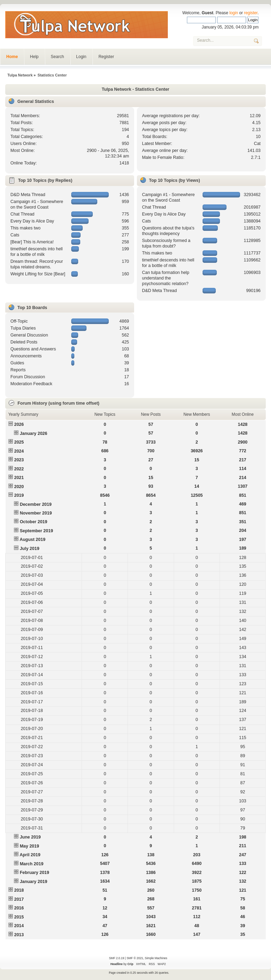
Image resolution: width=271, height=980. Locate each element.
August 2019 (32, 540)
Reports (18, 370)
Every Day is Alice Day (32, 221)
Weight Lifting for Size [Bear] (38, 274)
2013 (19, 935)
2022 (19, 469)
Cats (15, 235)
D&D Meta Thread (28, 195)
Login (81, 57)
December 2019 (36, 504)
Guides (17, 363)
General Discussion (29, 335)
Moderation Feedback (31, 384)
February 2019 (35, 873)
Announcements (26, 356)
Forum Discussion (28, 377)
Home (12, 57)
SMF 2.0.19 (117, 958)
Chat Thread (22, 214)
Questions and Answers (33, 349)
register (251, 13)
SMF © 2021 (135, 958)
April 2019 (30, 855)
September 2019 (36, 531)
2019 (19, 495)
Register (106, 57)
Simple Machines (156, 958)
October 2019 (34, 522)
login (234, 13)
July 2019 (30, 549)
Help (34, 57)
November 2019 (36, 513)
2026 (19, 424)
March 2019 (32, 864)
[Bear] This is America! (32, 242)
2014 (19, 926)
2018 (19, 890)
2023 (19, 460)
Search (57, 57)
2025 (19, 442)
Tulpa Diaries (23, 328)
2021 (19, 478)
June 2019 (30, 837)
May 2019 (29, 846)
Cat (257, 144)
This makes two (26, 228)
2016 (19, 908)
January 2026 (34, 434)
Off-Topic (19, 321)
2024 (19, 451)
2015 (19, 917)
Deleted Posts (24, 342)
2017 (19, 899)
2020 (19, 487)
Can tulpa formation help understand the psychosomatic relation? (166, 278)
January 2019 (34, 882)
